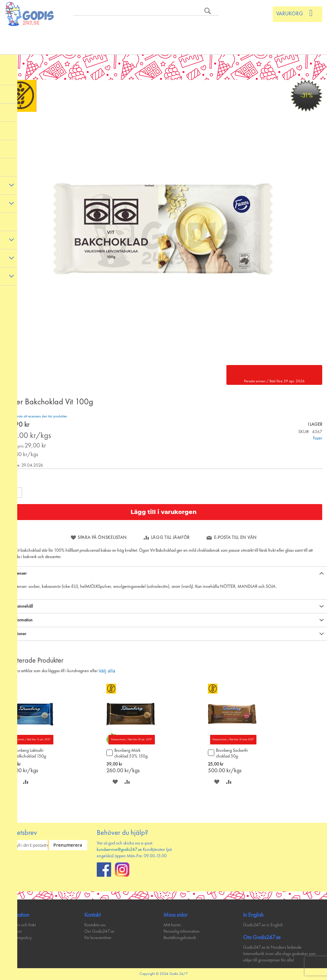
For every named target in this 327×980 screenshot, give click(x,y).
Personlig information (182, 931)
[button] (26, 782)
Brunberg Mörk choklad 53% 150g (131, 753)
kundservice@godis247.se (119, 850)
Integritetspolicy (18, 938)
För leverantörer (98, 938)
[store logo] (30, 14)
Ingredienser (16, 573)
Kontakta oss (95, 925)
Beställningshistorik (180, 938)
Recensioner (15, 634)
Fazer (318, 438)
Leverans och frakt (20, 925)
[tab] (163, 573)
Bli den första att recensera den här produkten (36, 417)
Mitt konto (172, 925)
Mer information (19, 620)
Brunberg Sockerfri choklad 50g (232, 753)
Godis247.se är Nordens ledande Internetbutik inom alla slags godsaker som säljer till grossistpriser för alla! (279, 954)
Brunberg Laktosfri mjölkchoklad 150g (29, 753)
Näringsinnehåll (19, 606)
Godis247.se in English (263, 925)
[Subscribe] (68, 845)
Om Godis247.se (99, 931)
